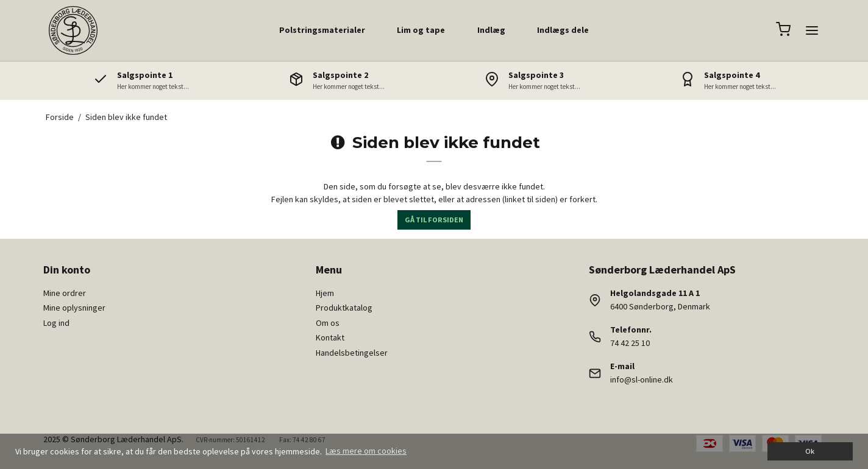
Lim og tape (421, 30)
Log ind (56, 323)
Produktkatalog (344, 308)
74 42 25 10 (630, 343)
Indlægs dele (563, 30)
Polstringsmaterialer (322, 30)
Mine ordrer (65, 293)
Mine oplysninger (74, 308)
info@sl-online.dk (642, 379)
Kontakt (330, 337)
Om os (328, 323)
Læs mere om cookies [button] (366, 451)
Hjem (325, 293)
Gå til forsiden (434, 220)
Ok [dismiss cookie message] (810, 451)
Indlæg (491, 30)
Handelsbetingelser (352, 353)
